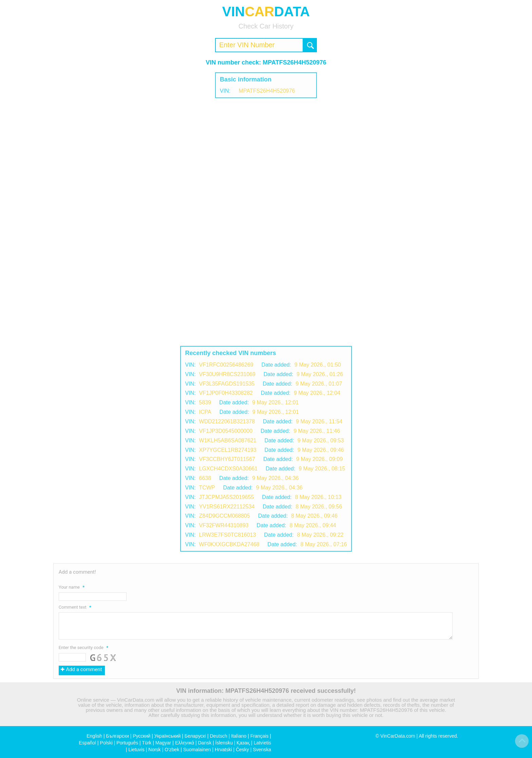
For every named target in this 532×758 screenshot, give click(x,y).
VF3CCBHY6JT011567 (227, 459)
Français (260, 736)
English (94, 736)
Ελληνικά (185, 743)
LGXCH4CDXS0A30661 (229, 469)
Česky (242, 750)
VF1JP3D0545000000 (226, 431)
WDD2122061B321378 (227, 421)
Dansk (205, 743)
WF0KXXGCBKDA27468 (229, 544)
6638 (205, 478)
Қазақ (243, 743)
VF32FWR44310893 (224, 525)
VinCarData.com (398, 736)
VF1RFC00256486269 (226, 365)
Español (88, 743)
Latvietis (262, 743)
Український (168, 736)
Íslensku (224, 743)
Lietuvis (136, 750)
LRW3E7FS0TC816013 (228, 535)
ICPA (205, 412)
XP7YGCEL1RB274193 (228, 450)
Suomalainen (197, 750)
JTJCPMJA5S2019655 (227, 497)
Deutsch (218, 736)
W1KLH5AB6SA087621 (228, 440)
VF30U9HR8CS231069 (227, 374)
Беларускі (195, 736)
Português (127, 743)
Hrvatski (223, 750)
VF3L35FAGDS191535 (227, 384)
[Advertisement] (266, 152)
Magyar (163, 743)
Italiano (239, 736)
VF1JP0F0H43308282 (226, 393)
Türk (147, 743)
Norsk (155, 750)
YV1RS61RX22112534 (227, 507)
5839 (205, 402)
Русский (141, 736)
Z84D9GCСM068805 (225, 516)
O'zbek (172, 750)
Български (118, 736)
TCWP (207, 488)
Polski (106, 743)
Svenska (262, 750)
